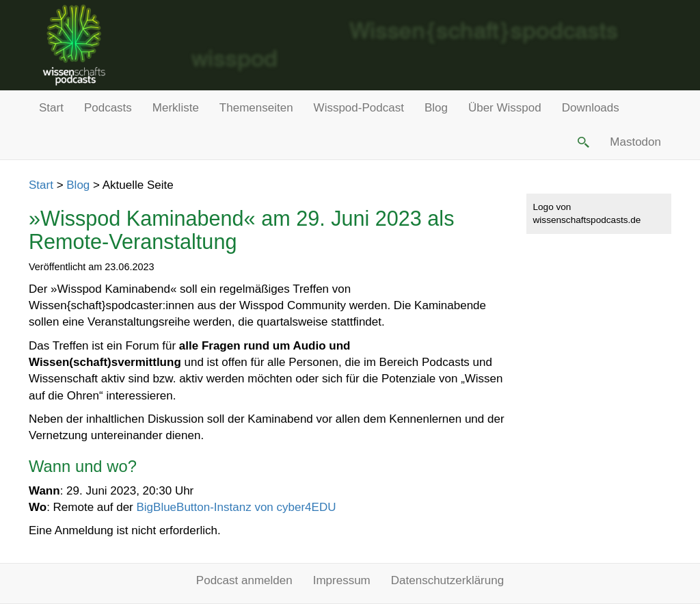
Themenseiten (256, 108)
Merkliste (176, 108)
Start (51, 108)
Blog (436, 108)
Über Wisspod (505, 108)
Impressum (342, 580)
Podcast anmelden (244, 580)
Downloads (591, 108)
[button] (582, 142)
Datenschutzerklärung (447, 580)
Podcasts (108, 108)
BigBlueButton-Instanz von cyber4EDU (236, 507)
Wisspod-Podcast (359, 108)
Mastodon (635, 142)
